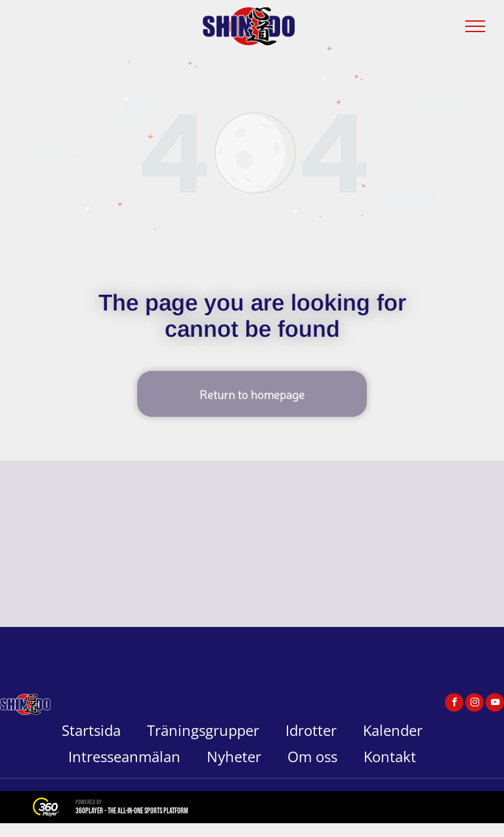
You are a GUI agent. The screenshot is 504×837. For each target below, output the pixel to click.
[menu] (475, 26)
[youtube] (495, 704)
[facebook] (454, 704)
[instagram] (474, 704)
